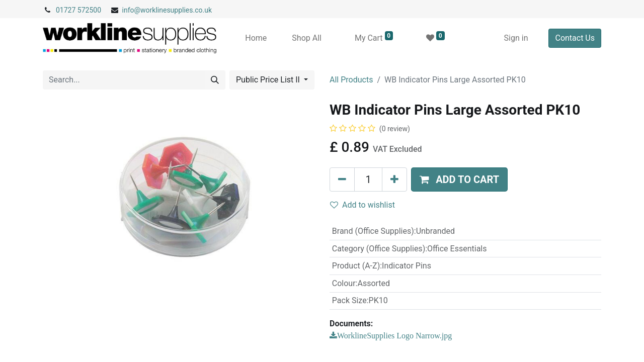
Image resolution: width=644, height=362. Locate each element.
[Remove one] (342, 179)
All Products (351, 80)
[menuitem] (256, 38)
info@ (132, 10)
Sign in (516, 38)
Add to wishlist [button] (363, 205)
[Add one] (394, 179)
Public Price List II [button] (269, 80)
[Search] (215, 80)
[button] (459, 179)
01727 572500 (78, 10)
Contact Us (575, 38)
